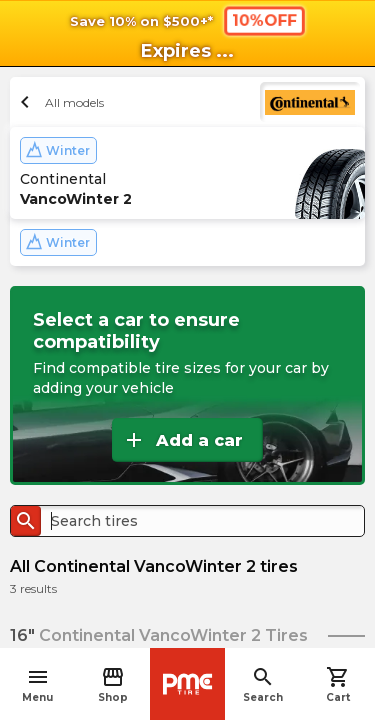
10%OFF (263, 20)
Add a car (182, 440)
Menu (37, 684)
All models (59, 102)
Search (263, 684)
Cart (338, 684)
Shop (113, 684)
